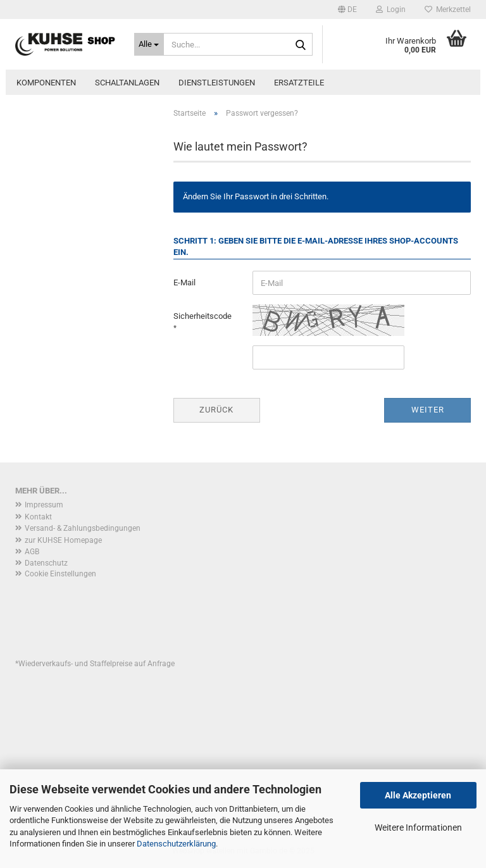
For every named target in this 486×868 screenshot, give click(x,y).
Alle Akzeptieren (418, 795)
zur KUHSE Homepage (63, 540)
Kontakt (38, 517)
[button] (347, 9)
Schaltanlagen (127, 83)
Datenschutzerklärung (176, 844)
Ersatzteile (299, 83)
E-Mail (184, 282)
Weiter (428, 410)
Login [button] (391, 9)
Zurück (216, 410)
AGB (32, 552)
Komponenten (46, 83)
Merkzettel (448, 9)
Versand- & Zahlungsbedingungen (83, 528)
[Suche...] (149, 44)
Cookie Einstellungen (60, 574)
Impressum (44, 505)
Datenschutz (46, 563)
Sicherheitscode (202, 316)
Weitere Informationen (418, 828)
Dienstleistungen (217, 83)
